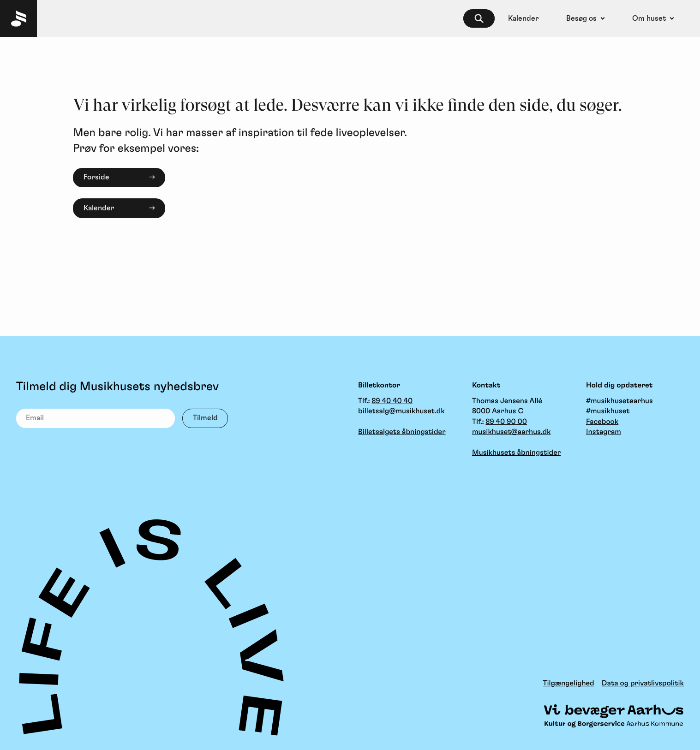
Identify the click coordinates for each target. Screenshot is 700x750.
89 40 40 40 (392, 401)
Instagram (604, 432)
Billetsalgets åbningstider (402, 432)
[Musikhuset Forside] (18, 18)
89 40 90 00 (506, 422)
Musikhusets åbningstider (516, 453)
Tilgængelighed (569, 684)
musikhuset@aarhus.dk (511, 432)
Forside (96, 177)
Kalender (99, 208)
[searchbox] (479, 19)
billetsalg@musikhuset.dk (401, 411)
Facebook (602, 422)
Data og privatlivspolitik (643, 684)
